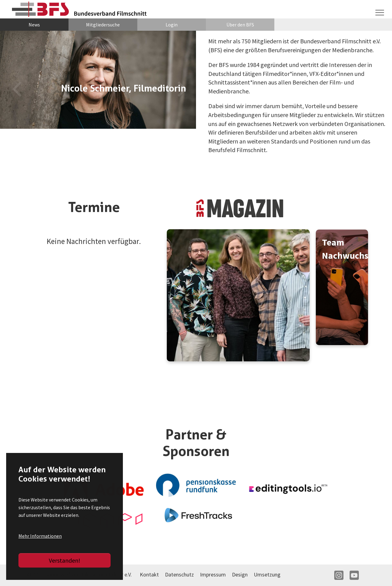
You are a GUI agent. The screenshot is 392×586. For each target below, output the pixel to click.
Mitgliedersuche (103, 25)
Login (172, 25)
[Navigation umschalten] (380, 13)
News (34, 25)
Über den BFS (240, 25)
